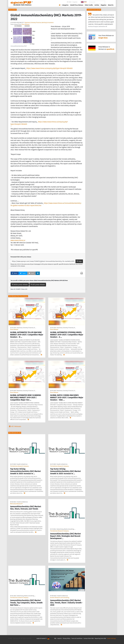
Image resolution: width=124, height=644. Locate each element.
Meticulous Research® (16, 504)
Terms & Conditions (77, 638)
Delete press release (20, 285)
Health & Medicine (22, 464)
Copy (79, 261)
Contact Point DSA (89, 638)
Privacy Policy (67, 638)
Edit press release (38, 285)
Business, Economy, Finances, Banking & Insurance (39, 23)
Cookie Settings (111, 638)
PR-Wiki (69, 2)
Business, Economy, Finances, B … (26, 328)
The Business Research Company (19, 466)
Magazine (104, 5)
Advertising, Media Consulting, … (66, 529)
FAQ (55, 638)
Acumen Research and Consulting (60, 598)
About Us (111, 5)
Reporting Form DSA (100, 638)
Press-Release (25, 24)
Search (109, 2)
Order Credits (89, 5)
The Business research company (19, 598)
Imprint (75, 2)
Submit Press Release (77, 5)
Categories (65, 5)
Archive (97, 5)
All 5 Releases (15, 426)
